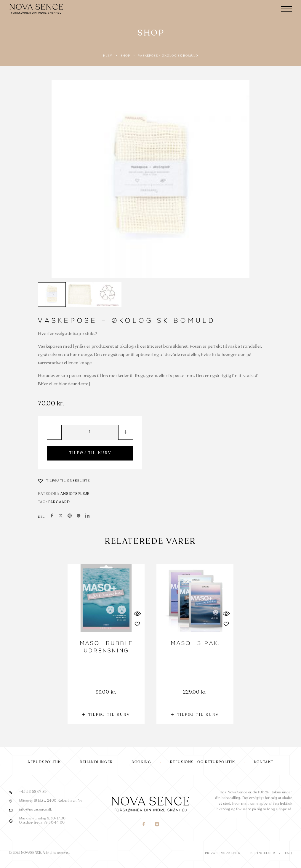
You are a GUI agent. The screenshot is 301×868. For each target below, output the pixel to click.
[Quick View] (137, 613)
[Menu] (286, 9)
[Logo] (37, 9)
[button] (106, 715)
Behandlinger (96, 762)
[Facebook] (144, 825)
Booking (141, 762)
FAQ (289, 853)
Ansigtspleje (75, 494)
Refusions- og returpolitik (203, 762)
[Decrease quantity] (54, 432)
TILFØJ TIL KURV (91, 453)
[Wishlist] (64, 481)
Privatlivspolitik (223, 853)
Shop (125, 56)
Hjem (108, 56)
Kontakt (264, 762)
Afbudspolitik (44, 762)
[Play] (52, 295)
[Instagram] (157, 825)
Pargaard (59, 502)
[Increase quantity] (126, 432)
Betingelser (263, 853)
